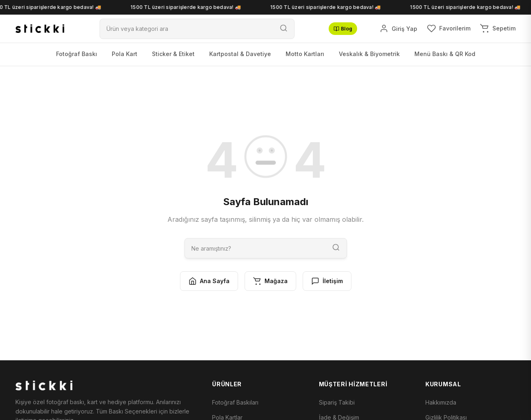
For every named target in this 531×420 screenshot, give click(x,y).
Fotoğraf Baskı (77, 54)
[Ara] (186, 29)
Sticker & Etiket (173, 54)
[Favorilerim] (449, 28)
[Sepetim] (498, 28)
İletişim (327, 281)
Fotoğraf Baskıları (235, 402)
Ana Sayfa (209, 281)
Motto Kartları (305, 54)
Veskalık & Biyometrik (369, 54)
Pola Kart (125, 54)
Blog (343, 29)
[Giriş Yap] (398, 28)
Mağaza (270, 281)
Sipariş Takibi (337, 402)
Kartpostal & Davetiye (240, 54)
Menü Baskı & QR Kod (445, 54)
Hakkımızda (441, 402)
